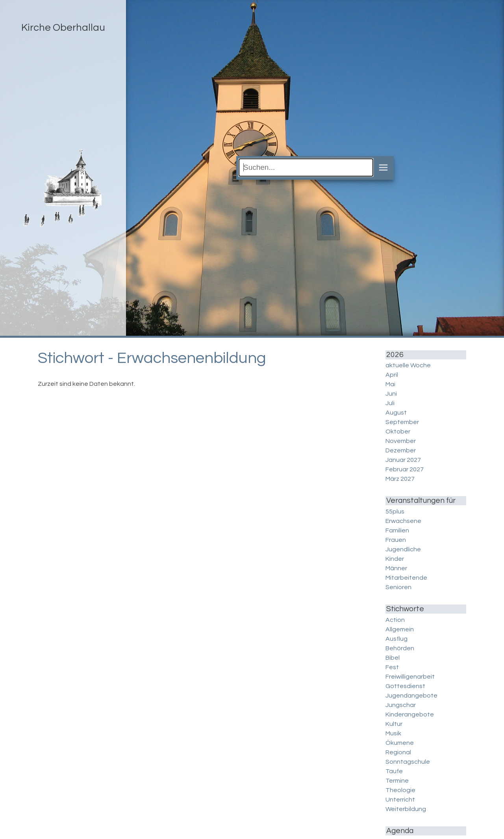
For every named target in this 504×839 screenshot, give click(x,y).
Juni (391, 394)
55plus (395, 512)
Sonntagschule (408, 762)
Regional (398, 752)
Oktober (398, 432)
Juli (390, 403)
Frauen (396, 540)
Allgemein (400, 629)
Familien (397, 530)
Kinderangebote (410, 714)
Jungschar (401, 705)
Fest (392, 667)
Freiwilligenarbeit (410, 677)
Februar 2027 (405, 469)
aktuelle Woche (408, 365)
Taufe (394, 771)
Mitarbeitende (406, 578)
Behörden (400, 648)
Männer (396, 568)
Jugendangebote (411, 696)
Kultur (394, 724)
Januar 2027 (403, 460)
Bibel (393, 658)
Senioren (398, 587)
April (392, 375)
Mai (390, 384)
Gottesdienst (405, 686)
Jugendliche (403, 549)
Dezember (401, 450)
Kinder (395, 559)
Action (395, 620)
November (401, 441)
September (402, 422)
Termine (397, 781)
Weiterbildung (406, 809)
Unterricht (400, 800)
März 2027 (400, 479)
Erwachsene (403, 521)
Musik (393, 733)
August (396, 413)
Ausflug (397, 639)
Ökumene (400, 743)
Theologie (400, 790)
